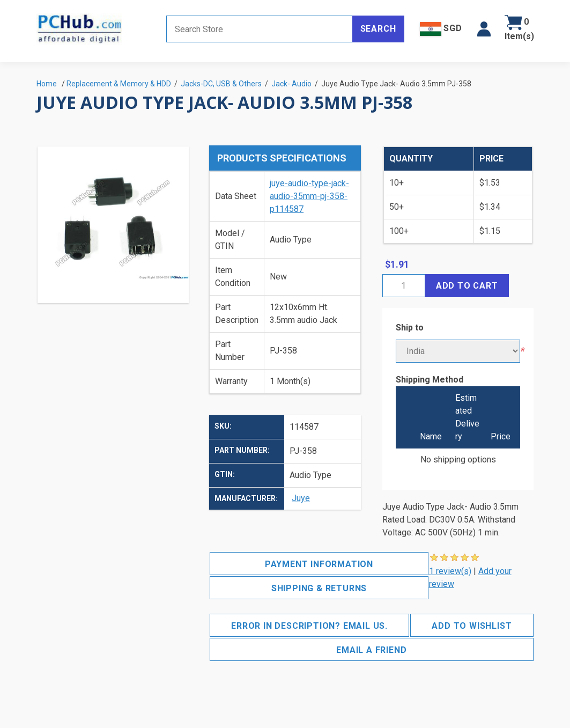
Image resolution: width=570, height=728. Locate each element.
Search (378, 29)
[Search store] (260, 29)
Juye (301, 498)
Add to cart (467, 286)
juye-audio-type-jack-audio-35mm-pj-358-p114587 (309, 196)
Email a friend (371, 650)
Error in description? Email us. (309, 626)
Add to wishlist (472, 626)
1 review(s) (450, 571)
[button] (484, 29)
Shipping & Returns (319, 588)
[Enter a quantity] (404, 286)
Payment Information (319, 564)
